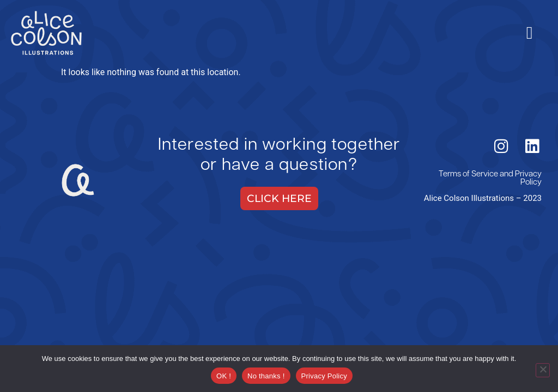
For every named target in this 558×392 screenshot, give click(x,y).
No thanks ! (266, 376)
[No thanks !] (543, 370)
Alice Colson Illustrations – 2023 (483, 198)
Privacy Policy (528, 179)
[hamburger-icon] (529, 33)
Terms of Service (468, 174)
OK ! (224, 376)
